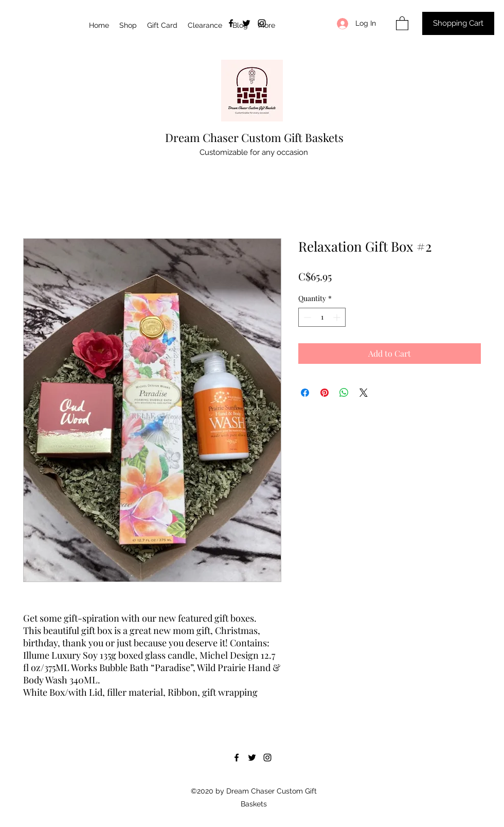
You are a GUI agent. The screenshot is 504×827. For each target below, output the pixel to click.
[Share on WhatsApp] (344, 393)
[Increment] (338, 317)
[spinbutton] (322, 317)
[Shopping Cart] (458, 23)
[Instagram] (262, 23)
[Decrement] (306, 317)
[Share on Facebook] (305, 393)
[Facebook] (231, 23)
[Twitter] (246, 23)
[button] (402, 23)
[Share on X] (364, 393)
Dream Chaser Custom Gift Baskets (254, 137)
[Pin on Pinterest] (325, 393)
